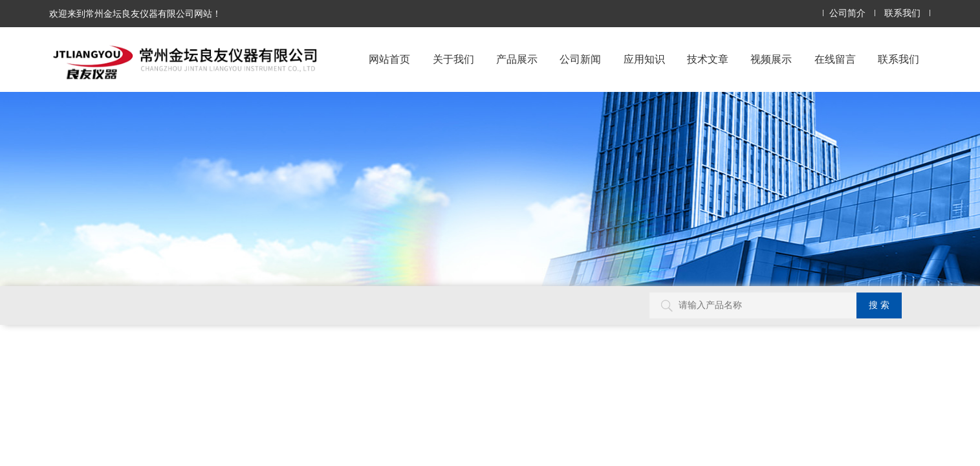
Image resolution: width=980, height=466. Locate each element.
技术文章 (708, 59)
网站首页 (389, 59)
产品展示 (517, 59)
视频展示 (771, 59)
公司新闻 (580, 59)
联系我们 (902, 13)
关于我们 (453, 59)
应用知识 (644, 59)
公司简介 (847, 13)
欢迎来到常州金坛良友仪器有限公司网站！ (135, 14)
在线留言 (835, 59)
